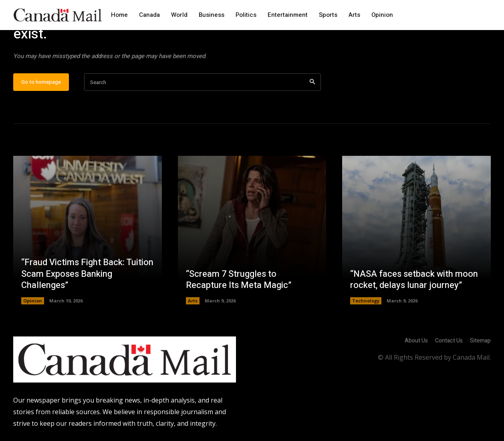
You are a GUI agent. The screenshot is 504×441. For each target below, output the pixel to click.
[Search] (312, 84)
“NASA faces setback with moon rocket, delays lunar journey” (414, 282)
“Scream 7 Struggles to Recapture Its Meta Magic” (239, 282)
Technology (366, 303)
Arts (193, 303)
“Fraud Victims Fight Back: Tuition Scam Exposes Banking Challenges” (87, 276)
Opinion (33, 303)
